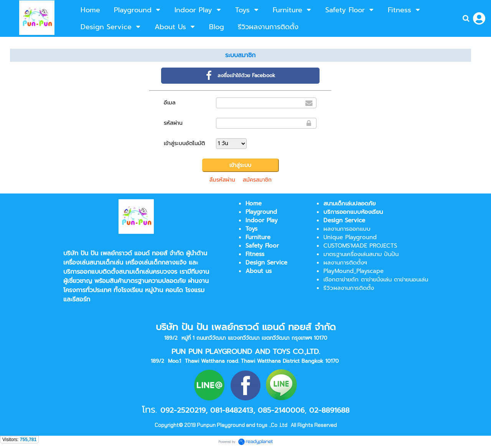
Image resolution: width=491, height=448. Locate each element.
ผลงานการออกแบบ (347, 229)
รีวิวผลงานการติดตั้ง (349, 288)
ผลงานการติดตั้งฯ (345, 263)
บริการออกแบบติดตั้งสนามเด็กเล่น (108, 272)
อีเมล (170, 103)
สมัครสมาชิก (257, 180)
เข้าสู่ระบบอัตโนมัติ (184, 143)
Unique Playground (350, 237)
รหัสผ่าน (173, 123)
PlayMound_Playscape (353, 271)
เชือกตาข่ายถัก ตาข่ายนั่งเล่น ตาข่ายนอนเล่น (376, 279)
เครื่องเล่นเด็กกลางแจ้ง (156, 263)
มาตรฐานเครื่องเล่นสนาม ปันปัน (361, 254)
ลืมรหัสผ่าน (222, 180)
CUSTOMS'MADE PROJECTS (360, 246)
